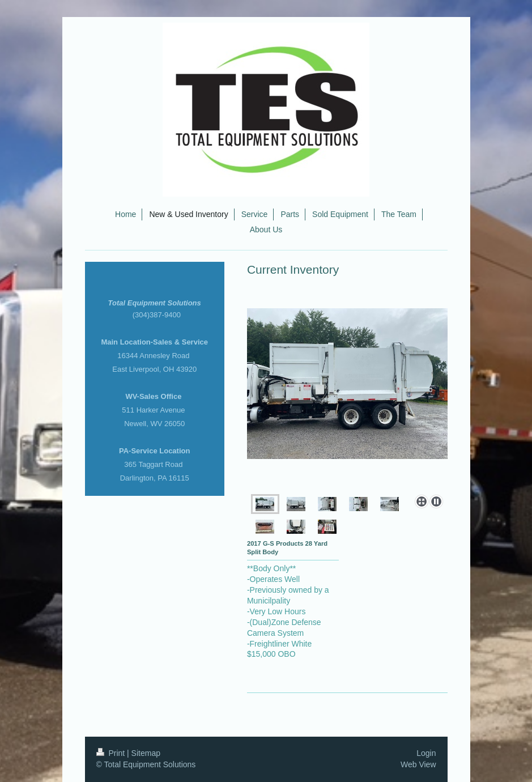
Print (112, 753)
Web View (418, 764)
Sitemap (146, 753)
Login (426, 753)
